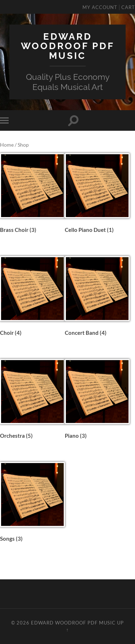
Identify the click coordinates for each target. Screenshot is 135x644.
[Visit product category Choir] (32, 297)
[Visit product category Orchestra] (32, 400)
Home (7, 145)
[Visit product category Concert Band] (97, 297)
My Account (100, 7)
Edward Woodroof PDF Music (68, 46)
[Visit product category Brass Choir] (32, 194)
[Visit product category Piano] (97, 400)
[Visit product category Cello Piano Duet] (97, 194)
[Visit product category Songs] (32, 503)
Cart (128, 7)
